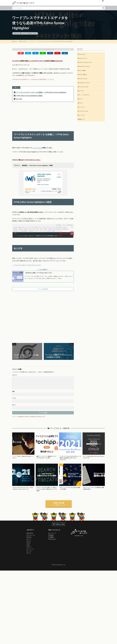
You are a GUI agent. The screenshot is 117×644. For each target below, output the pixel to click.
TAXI (29, 546)
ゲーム (29, 556)
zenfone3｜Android (84, 89)
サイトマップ (53, 536)
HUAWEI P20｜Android (85, 67)
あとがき (18, 99)
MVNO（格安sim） (84, 76)
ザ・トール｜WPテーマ (85, 97)
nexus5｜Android (84, 80)
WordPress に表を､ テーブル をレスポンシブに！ (41, 273)
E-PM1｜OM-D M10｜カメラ (87, 63)
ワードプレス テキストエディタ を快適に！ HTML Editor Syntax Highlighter (40, 92)
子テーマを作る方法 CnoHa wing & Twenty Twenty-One (93, 459)
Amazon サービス (84, 59)
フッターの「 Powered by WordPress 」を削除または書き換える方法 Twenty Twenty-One (70, 460)
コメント (15, 376)
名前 (13, 393)
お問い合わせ (53, 542)
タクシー (81, 102)
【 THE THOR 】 (37, 148)
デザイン (81, 106)
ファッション (82, 110)
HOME (15, 41)
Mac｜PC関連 (83, 72)
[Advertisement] (43, 115)
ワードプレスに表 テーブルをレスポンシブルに (27, 265)
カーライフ (82, 93)
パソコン (30, 554)
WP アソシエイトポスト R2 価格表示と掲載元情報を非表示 (93, 491)
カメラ (29, 542)
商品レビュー (82, 123)
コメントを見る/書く (43, 290)
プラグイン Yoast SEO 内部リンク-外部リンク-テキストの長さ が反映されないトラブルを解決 (46, 492)
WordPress (30, 536)
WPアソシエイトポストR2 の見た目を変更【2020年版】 (70, 491)
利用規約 (52, 538)
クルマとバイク (31, 538)
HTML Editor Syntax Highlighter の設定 (28, 96)
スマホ (29, 544)
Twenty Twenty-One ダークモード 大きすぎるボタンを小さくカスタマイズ (23, 492)
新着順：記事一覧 (23, 41)
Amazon (30, 540)
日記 (29, 548)
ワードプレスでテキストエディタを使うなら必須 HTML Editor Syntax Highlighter (55, 41)
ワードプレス (24, 33)
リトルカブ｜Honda (84, 115)
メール (14, 399)
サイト (14, 406)
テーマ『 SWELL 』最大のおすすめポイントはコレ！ (23, 459)
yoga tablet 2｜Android (85, 85)
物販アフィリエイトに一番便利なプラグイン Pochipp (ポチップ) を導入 (47, 459)
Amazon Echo (83, 54)
